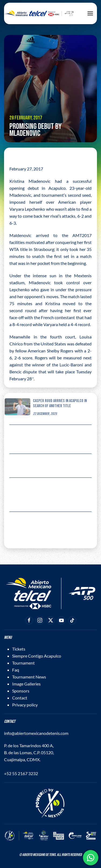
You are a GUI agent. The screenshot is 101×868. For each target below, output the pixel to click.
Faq (16, 670)
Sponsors (21, 691)
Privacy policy (25, 705)
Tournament (23, 663)
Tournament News (29, 677)
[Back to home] (39, 13)
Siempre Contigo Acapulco (37, 656)
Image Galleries (26, 684)
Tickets (19, 649)
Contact (20, 698)
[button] (90, 13)
